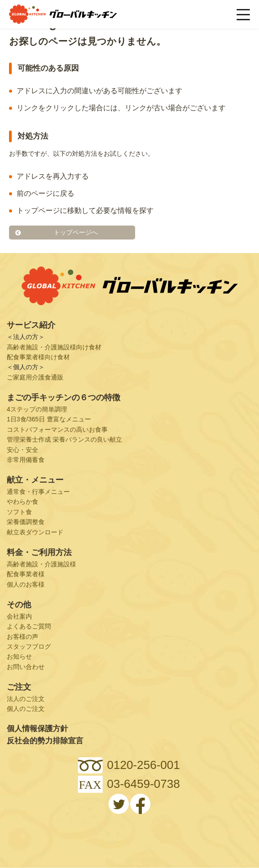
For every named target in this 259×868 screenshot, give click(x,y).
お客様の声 (23, 637)
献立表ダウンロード (35, 532)
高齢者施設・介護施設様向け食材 (54, 347)
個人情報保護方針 (37, 729)
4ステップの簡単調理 (37, 409)
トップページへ (76, 232)
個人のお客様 (26, 584)
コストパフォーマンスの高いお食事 (57, 429)
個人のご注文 (26, 709)
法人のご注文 (26, 699)
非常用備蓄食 (26, 460)
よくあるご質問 (29, 626)
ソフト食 (19, 512)
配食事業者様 (26, 574)
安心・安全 (23, 450)
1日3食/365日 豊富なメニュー (49, 419)
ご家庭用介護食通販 (35, 377)
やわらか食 (23, 502)
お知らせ (19, 656)
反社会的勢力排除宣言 (45, 741)
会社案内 (19, 616)
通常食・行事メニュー (38, 492)
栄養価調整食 (26, 522)
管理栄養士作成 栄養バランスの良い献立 (64, 439)
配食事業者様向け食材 (38, 357)
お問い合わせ (26, 667)
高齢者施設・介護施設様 (41, 564)
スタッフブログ (29, 646)
